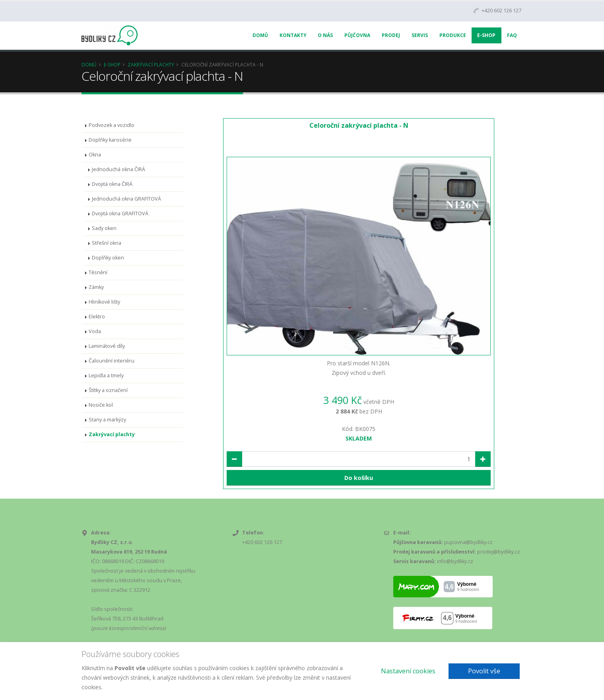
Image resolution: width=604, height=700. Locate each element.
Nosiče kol (101, 405)
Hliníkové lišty (104, 302)
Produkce (453, 35)
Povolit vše (484, 671)
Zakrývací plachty (151, 64)
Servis (420, 35)
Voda (95, 331)
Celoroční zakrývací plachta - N (359, 125)
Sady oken (104, 228)
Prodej (391, 35)
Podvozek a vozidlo (112, 125)
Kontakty (293, 35)
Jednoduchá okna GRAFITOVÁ (126, 199)
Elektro (97, 317)
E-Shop (486, 35)
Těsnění (98, 272)
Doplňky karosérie (110, 140)
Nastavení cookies (408, 671)
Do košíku (359, 478)
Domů (260, 35)
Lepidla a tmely (106, 375)
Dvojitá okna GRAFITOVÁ (120, 214)
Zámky (96, 287)
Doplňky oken (108, 258)
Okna (95, 155)
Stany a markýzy (107, 420)
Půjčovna (357, 35)
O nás (325, 35)
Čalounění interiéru (112, 361)
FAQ (512, 35)
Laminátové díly (107, 346)
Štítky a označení (108, 390)
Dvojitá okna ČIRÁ (112, 184)
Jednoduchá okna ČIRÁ (118, 169)
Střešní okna (107, 243)
